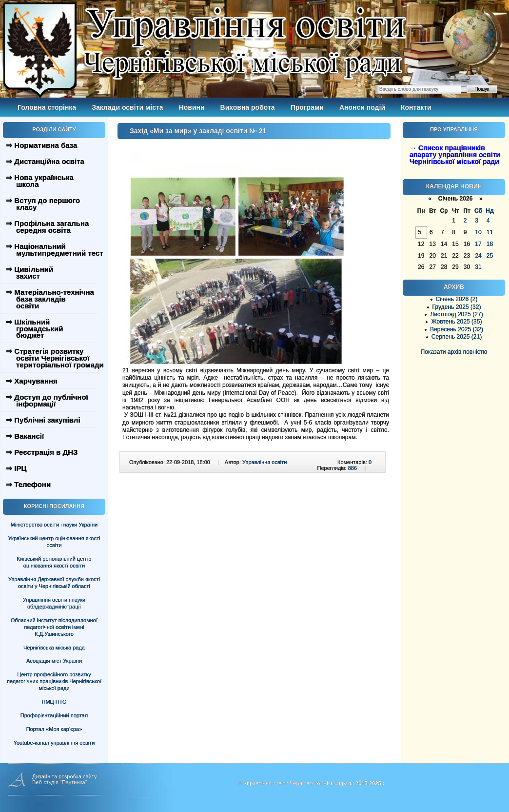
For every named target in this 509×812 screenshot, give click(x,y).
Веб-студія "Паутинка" (60, 782)
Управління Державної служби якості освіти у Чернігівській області (54, 583)
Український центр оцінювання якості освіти (54, 542)
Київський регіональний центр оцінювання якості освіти (54, 562)
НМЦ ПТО (54, 702)
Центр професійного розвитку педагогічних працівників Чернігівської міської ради (54, 681)
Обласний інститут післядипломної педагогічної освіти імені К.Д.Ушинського (54, 627)
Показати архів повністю (454, 352)
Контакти (416, 107)
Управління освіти (264, 462)
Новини (192, 107)
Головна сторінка (47, 107)
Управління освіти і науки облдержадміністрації (54, 603)
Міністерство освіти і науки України (54, 525)
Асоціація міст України (54, 661)
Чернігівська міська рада (54, 648)
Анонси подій (362, 107)
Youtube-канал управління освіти (54, 743)
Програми (307, 107)
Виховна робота (248, 107)
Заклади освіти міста (127, 107)
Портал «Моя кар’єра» (54, 729)
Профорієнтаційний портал (54, 715)
